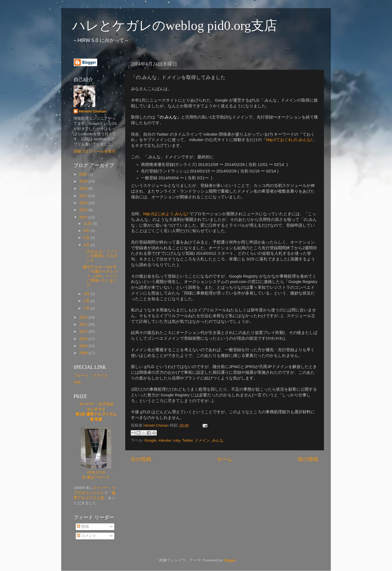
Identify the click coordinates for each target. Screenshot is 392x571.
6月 (87, 231)
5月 (87, 238)
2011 (84, 331)
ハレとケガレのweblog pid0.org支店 (175, 25)
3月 (87, 294)
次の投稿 (141, 459)
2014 (84, 217)
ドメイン (202, 440)
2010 (84, 339)
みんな (218, 440)
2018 (84, 188)
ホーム (225, 459)
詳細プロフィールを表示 (94, 151)
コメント (87, 536)
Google (151, 440)
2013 (84, 317)
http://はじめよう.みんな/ (166, 214)
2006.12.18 (96, 472)
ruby (177, 440)
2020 (84, 174)
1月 (87, 308)
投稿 (83, 526)
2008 (84, 353)
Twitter (187, 440)
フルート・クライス (91, 376)
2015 (84, 210)
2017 (84, 196)
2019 (84, 181)
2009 (84, 346)
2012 (84, 324)
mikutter (165, 440)
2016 (84, 203)
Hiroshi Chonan (93, 111)
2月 (87, 301)
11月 (88, 224)
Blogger (229, 560)
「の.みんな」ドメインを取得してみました (100, 256)
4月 (87, 245)
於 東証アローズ (96, 477)
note (77, 382)
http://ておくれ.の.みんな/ (289, 140)
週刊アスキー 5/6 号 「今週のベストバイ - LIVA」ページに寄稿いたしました (100, 276)
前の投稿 (308, 459)
